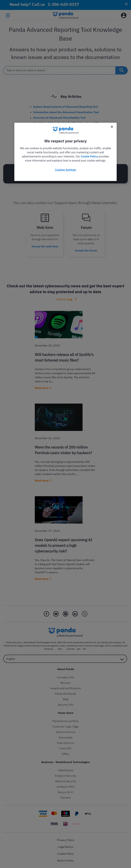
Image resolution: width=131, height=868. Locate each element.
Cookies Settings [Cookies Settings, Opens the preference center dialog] (65, 170)
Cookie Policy (89, 156)
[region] (65, 152)
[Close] (112, 127)
